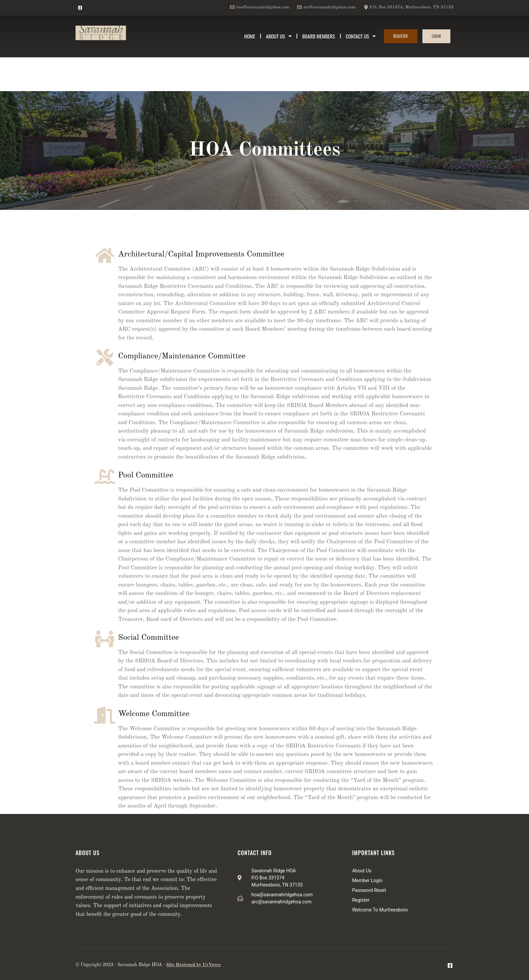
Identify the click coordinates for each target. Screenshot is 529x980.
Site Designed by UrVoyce (193, 965)
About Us (279, 36)
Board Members (319, 36)
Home (250, 36)
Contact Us (361, 36)
